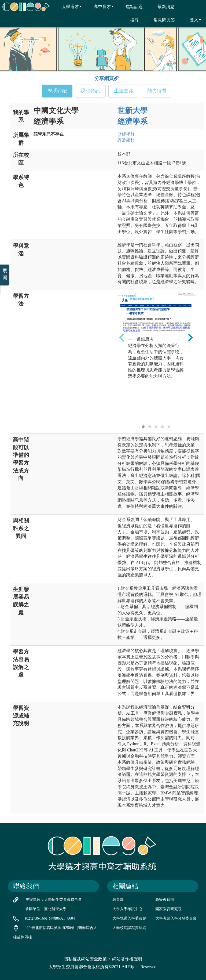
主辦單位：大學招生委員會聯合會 (54, 900)
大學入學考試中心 (127, 909)
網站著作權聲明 (127, 959)
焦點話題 (131, 6)
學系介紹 (57, 91)
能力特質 (157, 91)
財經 (126, 134)
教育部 (118, 900)
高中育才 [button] (100, 6)
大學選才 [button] (68, 6)
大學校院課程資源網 (129, 928)
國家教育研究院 (168, 909)
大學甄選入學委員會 (129, 918)
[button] (143, 427)
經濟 (126, 140)
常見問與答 (161, 20)
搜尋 (131, 20)
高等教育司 (165, 900)
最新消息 (163, 6)
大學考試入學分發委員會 (176, 918)
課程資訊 (90, 91)
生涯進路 (124, 91)
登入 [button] (192, 20)
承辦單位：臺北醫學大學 (46, 909)
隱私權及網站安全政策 (85, 959)
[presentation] (122, 338)
